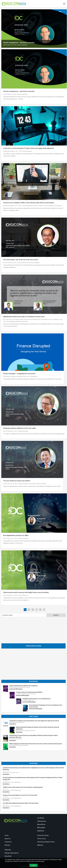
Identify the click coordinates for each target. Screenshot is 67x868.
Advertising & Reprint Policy (46, 842)
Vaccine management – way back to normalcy (19, 43)
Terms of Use (41, 839)
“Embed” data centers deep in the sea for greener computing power (23, 787)
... (36, 610)
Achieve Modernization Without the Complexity (23, 686)
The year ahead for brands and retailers (17, 481)
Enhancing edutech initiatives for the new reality (19, 428)
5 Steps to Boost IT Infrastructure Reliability (29, 692)
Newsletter (25, 45)
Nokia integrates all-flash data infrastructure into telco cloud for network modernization (36, 744)
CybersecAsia (42, 821)
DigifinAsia (41, 831)
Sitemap (7, 845)
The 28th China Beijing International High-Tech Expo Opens (21, 803)
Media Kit (40, 845)
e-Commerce (32, 484)
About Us (8, 839)
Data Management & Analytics (31, 206)
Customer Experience (23, 484)
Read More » (6, 774)
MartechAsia (41, 825)
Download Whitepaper (16, 689)
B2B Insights (41, 828)
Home (7, 836)
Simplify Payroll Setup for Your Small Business (37, 699)
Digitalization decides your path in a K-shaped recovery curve (24, 317)
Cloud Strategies (11, 322)
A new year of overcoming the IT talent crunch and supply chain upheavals (28, 148)
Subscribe (8, 850)
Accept (33, 865)
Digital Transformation (23, 263)
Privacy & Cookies (43, 836)
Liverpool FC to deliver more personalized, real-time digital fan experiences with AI (34, 721)
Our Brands (41, 818)
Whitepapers (34, 377)
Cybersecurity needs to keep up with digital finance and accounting (26, 593)
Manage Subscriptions (12, 853)
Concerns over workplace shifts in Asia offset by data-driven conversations (29, 203)
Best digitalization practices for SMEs (16, 536)
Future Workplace (48, 206)
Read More (13, 724)
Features (19, 45)
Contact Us (8, 842)
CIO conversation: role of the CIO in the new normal (21, 260)
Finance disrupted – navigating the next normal (19, 374)
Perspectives (25, 322)
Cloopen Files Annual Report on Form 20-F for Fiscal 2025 (20, 795)
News (25, 151)
